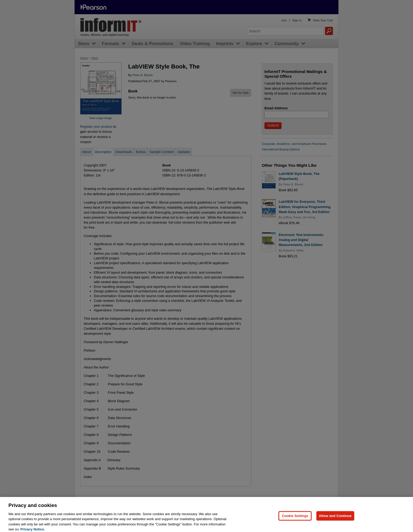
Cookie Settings (295, 520)
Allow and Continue (335, 520)
